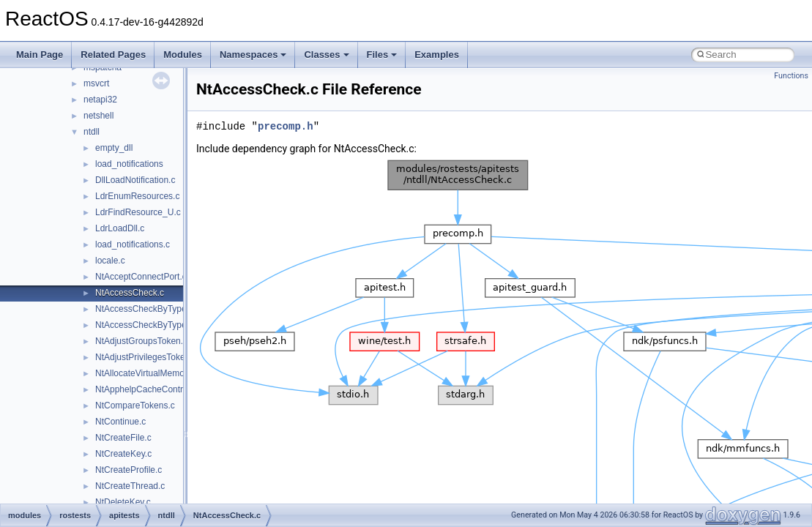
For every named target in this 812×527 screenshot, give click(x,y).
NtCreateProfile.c (128, 470)
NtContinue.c (120, 422)
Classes (326, 55)
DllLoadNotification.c (135, 180)
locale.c (110, 261)
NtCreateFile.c (123, 438)
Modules (183, 55)
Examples (437, 55)
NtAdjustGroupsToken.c (141, 341)
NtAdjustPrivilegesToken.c (146, 357)
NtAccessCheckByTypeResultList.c (164, 325)
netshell (98, 116)
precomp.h (286, 126)
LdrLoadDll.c (120, 228)
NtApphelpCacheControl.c (146, 389)
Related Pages (113, 55)
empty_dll (114, 148)
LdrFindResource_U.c (138, 212)
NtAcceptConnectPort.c (141, 277)
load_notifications (129, 164)
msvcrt (96, 83)
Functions (791, 76)
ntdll (92, 132)
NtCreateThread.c (130, 486)
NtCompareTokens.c (135, 405)
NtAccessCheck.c (130, 293)
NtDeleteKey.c (123, 502)
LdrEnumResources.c (137, 196)
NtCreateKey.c (123, 454)
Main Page (40, 55)
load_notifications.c (133, 244)
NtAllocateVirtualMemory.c (146, 373)
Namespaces (253, 55)
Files (382, 55)
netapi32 (100, 100)
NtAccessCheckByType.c (144, 309)
